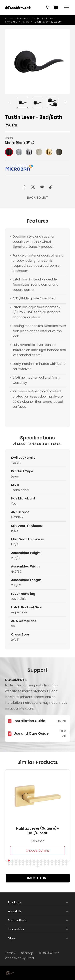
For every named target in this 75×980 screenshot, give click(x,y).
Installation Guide (29, 729)
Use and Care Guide (31, 741)
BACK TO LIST (37, 198)
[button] (10, 103)
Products (22, 18)
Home (9, 18)
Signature (11, 22)
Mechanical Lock (42, 18)
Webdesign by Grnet (20, 958)
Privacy (10, 953)
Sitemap (27, 953)
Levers (25, 22)
